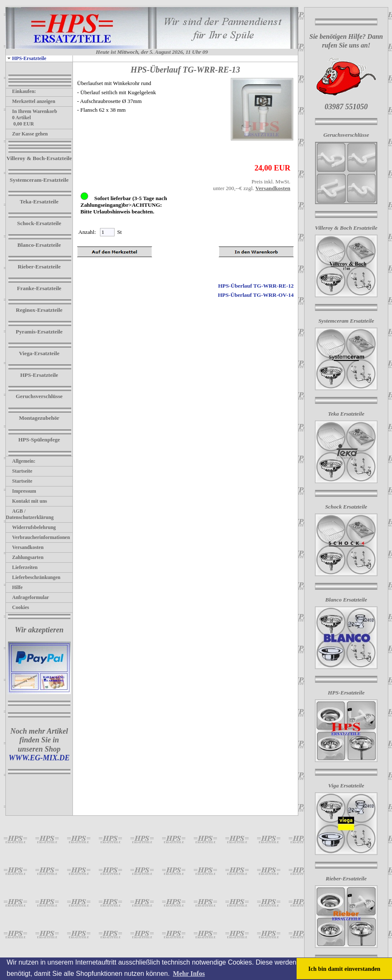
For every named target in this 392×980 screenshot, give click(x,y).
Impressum (21, 491)
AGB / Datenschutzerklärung (30, 514)
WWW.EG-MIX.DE (39, 758)
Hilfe (14, 587)
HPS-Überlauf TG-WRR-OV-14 (256, 295)
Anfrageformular (27, 597)
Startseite (19, 471)
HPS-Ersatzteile (26, 58)
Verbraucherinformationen (38, 537)
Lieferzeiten (22, 567)
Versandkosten (25, 547)
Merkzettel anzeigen (31, 101)
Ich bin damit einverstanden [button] (344, 969)
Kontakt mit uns (26, 501)
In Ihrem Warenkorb (31, 111)
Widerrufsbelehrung (31, 527)
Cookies (17, 607)
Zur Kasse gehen (27, 134)
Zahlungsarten (25, 557)
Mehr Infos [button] (189, 974)
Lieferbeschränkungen (33, 577)
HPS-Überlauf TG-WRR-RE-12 (256, 286)
